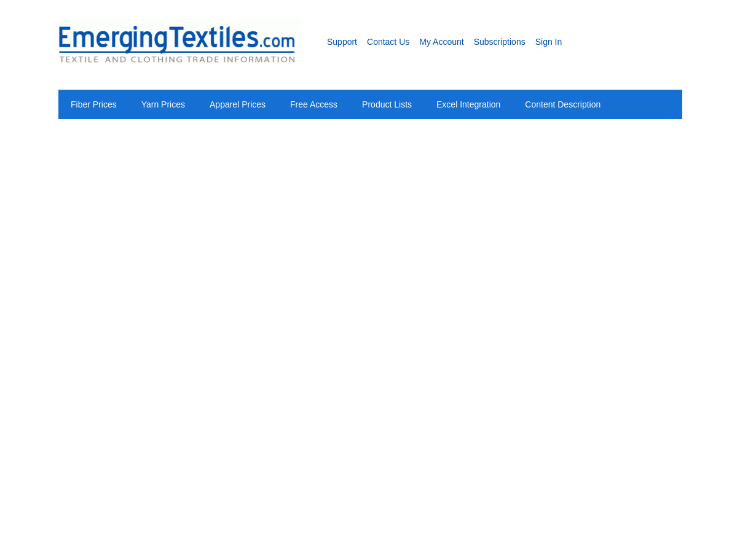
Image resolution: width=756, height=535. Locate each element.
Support (342, 42)
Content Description (563, 104)
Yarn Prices (163, 104)
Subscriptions (500, 42)
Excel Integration (468, 104)
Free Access (314, 104)
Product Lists (387, 104)
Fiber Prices (94, 104)
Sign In (549, 42)
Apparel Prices (238, 104)
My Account (441, 42)
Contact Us (388, 42)
